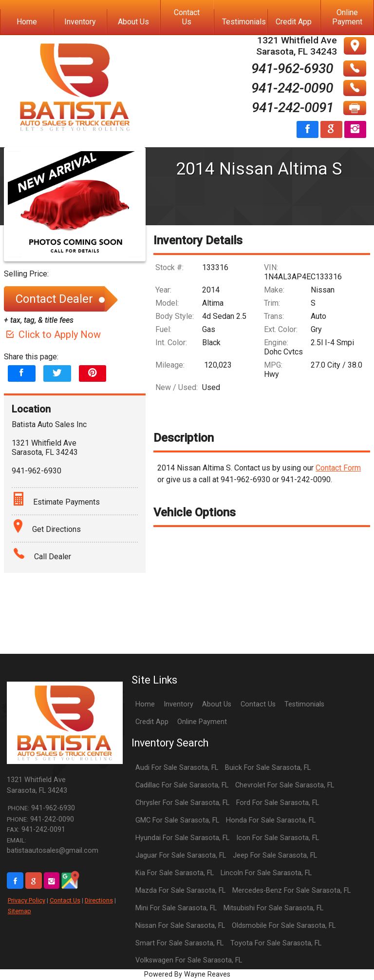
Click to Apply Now (52, 334)
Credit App (152, 722)
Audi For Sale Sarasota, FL (177, 768)
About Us (217, 704)
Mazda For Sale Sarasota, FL (180, 891)
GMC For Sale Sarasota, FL (177, 820)
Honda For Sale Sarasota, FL (271, 820)
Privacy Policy (27, 900)
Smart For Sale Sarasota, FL (179, 943)
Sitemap (19, 911)
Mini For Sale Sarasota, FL (176, 908)
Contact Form (338, 468)
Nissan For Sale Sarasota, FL (180, 926)
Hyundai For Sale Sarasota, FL (182, 838)
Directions (99, 900)
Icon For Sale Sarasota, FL (278, 838)
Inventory (178, 704)
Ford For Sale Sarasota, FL (278, 803)
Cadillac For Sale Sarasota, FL (182, 785)
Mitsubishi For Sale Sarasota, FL (273, 908)
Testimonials (304, 704)
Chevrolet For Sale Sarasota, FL (285, 785)
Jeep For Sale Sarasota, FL (275, 855)
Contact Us (65, 900)
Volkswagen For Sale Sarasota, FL (189, 960)
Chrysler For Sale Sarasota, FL (182, 803)
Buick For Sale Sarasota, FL (268, 768)
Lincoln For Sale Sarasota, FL (266, 873)
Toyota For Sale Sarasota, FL (276, 943)
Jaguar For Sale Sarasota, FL (181, 855)
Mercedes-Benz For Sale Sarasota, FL (291, 891)
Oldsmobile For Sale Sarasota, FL (284, 926)
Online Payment (202, 722)
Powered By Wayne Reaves (187, 974)
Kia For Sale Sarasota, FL (175, 873)
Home (145, 704)
